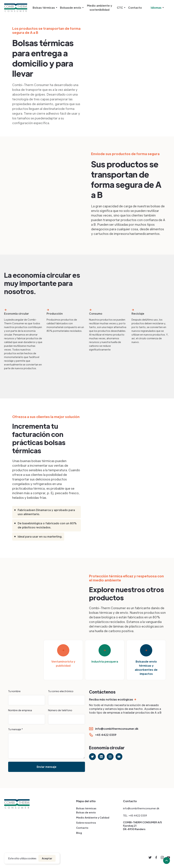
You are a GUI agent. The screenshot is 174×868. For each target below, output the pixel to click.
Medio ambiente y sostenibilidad (100, 8)
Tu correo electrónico (61, 691)
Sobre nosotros (86, 823)
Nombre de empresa (20, 710)
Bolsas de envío (86, 812)
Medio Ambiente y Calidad (93, 817)
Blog (79, 833)
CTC (120, 8)
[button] (44, 8)
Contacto (135, 8)
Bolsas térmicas (86, 808)
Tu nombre (14, 691)
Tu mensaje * (15, 729)
